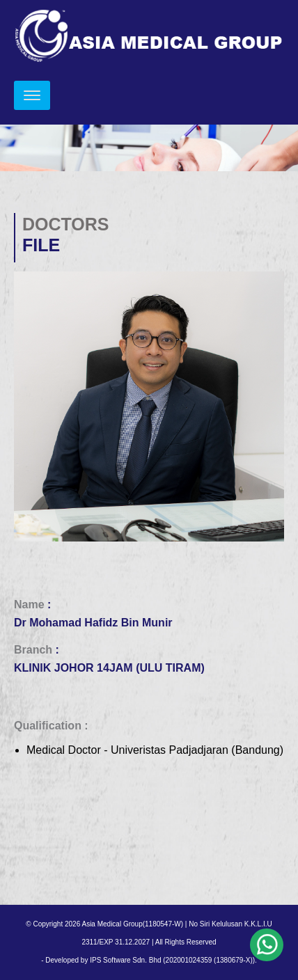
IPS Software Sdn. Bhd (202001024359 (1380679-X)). (173, 960)
